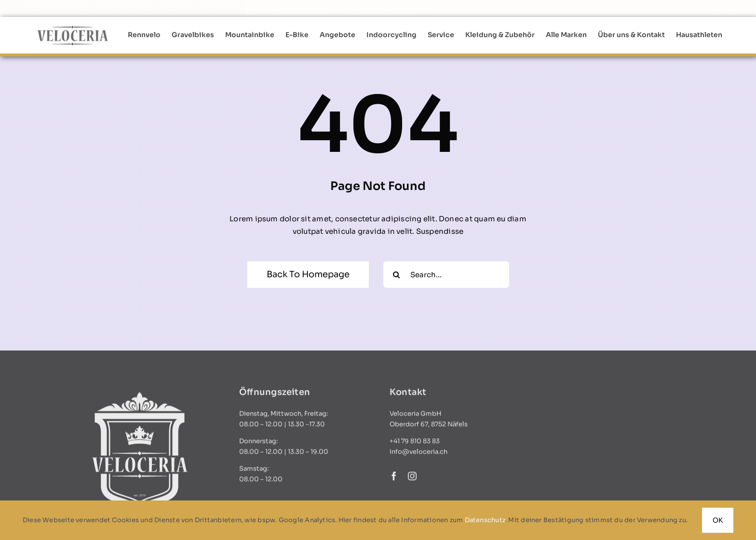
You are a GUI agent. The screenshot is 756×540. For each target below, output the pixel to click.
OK (718, 520)
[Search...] (446, 275)
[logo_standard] (73, 28)
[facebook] (716, 8)
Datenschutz (485, 520)
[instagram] (731, 8)
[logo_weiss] (138, 398)
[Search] (397, 275)
